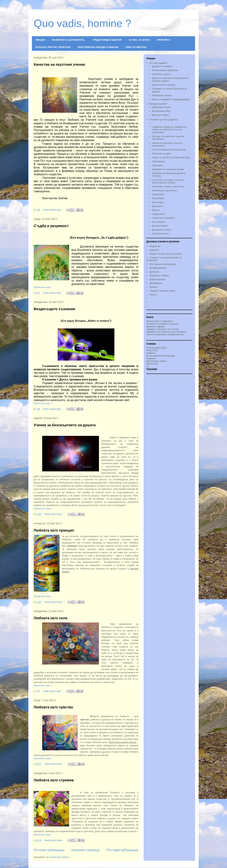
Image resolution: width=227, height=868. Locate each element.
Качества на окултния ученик (59, 64)
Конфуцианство (158, 268)
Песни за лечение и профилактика (165, 334)
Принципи (157, 165)
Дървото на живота (162, 66)
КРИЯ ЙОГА (164, 40)
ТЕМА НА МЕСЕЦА (136, 47)
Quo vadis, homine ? (82, 23)
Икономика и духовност (165, 190)
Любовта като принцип (54, 530)
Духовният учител (162, 230)
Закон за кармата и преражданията (171, 99)
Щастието (157, 206)
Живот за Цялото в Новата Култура (171, 157)
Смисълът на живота (163, 218)
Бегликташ (152, 364)
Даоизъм (154, 272)
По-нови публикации (49, 850)
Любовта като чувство (53, 707)
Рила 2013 (152, 350)
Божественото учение (164, 85)
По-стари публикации (122, 850)
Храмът (154, 287)
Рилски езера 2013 (156, 348)
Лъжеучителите (160, 234)
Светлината (158, 161)
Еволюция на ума (162, 107)
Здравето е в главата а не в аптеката (166, 332)
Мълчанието (159, 222)
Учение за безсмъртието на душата (65, 425)
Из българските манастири (161, 356)
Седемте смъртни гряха (162, 291)
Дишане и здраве (156, 326)
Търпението (159, 194)
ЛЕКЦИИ (40, 40)
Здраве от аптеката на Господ (162, 329)
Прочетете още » (43, 287)
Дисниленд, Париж (156, 361)
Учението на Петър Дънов (171, 122)
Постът (153, 295)
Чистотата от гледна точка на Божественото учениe (168, 181)
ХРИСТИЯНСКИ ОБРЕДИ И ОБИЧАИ (98, 47)
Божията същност (162, 74)
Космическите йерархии (165, 70)
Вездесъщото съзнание (54, 309)
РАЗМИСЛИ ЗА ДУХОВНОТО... (69, 40)
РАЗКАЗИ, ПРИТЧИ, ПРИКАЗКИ (53, 47)
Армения (151, 358)
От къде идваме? (158, 63)
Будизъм (154, 250)
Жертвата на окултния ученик (168, 169)
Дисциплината (160, 226)
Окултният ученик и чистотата (168, 187)
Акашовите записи (162, 95)
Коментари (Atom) (59, 857)
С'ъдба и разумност (51, 226)
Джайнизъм (156, 283)
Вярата (156, 210)
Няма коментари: (52, 210)
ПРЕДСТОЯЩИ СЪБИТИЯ (107, 40)
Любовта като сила (51, 618)
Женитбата (158, 198)
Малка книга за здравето (160, 321)
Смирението (159, 214)
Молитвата (158, 202)
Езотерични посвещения (163, 264)
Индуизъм (155, 246)
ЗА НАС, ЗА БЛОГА (139, 40)
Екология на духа (161, 153)
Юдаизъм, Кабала (159, 275)
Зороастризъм (157, 279)
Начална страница (85, 850)
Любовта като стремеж (54, 780)
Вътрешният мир (161, 111)
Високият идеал (161, 115)
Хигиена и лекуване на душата (163, 324)
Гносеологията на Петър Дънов (169, 150)
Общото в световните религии (166, 254)
